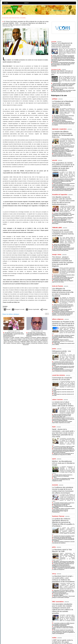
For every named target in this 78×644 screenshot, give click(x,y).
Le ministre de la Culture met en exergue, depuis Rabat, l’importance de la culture (62, 422)
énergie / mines (19, 338)
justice (32, 340)
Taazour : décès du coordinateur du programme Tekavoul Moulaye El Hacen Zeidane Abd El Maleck (63, 56)
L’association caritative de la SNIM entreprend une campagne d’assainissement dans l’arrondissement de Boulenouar (63, 624)
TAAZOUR (26, 345)
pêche (19, 343)
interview (6, 339)
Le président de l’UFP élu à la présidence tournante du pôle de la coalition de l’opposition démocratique (63, 222)
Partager (44, 309)
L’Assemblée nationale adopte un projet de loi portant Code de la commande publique (63, 504)
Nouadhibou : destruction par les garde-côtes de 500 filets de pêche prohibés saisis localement (63, 562)
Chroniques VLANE (9, 338)
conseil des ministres (37, 343)
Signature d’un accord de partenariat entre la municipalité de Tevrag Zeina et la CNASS (63, 454)
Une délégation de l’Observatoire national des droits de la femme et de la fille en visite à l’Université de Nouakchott (63, 292)
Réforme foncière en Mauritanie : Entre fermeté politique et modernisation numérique (63, 597)
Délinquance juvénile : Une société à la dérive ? (62, 352)
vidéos (40, 342)
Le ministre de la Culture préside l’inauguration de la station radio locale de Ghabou (63, 404)
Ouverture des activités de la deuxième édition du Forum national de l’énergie (63, 276)
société (11, 339)
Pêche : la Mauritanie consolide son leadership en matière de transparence (63, 569)
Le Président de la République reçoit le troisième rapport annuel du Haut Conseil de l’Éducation (63, 104)
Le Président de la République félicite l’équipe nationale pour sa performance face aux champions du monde (63, 480)
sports (5, 342)
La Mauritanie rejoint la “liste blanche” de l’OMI (62, 551)
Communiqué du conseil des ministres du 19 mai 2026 (62, 379)
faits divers (34, 342)
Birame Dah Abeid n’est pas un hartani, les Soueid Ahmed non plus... (62, 73)
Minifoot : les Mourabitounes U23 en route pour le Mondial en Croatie (63, 463)
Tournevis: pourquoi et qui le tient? (62, 247)
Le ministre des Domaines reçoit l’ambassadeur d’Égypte (60, 595)
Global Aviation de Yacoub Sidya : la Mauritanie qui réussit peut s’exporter (63, 89)
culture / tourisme (11, 343)
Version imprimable (32, 309)
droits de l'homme (28, 339)
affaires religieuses (42, 338)
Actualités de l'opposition (40, 339)
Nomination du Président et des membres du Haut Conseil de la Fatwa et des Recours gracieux (63, 324)
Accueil (6, 3)
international (43, 340)
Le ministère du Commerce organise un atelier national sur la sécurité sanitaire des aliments (63, 447)
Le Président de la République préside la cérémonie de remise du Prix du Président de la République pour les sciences (63, 119)
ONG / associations (24, 340)
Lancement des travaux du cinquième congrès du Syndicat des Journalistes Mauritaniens (63, 537)
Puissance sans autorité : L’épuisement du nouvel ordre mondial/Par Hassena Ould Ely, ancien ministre (63, 233)
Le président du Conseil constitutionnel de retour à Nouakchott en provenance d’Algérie (62, 370)
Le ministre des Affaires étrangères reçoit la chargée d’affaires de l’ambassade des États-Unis (63, 134)
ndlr (4, 343)
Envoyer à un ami (18, 309)
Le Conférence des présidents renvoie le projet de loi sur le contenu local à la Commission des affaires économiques (63, 490)
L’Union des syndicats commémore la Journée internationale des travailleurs (63, 542)
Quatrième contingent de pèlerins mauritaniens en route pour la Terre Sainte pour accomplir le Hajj (63, 341)
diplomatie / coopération (10, 340)
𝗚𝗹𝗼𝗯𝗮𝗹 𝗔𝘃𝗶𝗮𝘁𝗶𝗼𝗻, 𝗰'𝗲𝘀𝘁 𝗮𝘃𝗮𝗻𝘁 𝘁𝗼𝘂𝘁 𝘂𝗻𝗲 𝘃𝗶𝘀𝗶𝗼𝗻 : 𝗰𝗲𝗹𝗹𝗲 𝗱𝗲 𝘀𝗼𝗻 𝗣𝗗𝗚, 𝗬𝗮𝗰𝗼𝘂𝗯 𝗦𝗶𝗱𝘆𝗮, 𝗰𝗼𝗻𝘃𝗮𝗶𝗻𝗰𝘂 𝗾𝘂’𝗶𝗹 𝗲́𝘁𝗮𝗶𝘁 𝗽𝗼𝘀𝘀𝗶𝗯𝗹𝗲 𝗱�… (63, 85)
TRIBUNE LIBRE (25, 342)
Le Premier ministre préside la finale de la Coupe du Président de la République (62, 476)
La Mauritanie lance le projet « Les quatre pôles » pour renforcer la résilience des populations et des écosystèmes (63, 579)
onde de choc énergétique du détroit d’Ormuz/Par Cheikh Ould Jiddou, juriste (61, 245)
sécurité (37, 340)
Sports (55, 477)
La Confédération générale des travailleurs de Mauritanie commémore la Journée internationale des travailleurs (63, 539)
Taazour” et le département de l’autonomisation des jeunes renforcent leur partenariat (62, 45)
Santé (23, 343)
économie (33, 338)
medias (28, 343)
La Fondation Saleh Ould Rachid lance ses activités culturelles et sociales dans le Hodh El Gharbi (63, 628)
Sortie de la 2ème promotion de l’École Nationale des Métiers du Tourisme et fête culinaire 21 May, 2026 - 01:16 (62, 416)
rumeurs (45, 342)
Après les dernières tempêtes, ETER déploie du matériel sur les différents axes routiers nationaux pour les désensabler (63, 219)
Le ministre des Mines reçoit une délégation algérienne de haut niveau (63, 281)
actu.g (46, 343)
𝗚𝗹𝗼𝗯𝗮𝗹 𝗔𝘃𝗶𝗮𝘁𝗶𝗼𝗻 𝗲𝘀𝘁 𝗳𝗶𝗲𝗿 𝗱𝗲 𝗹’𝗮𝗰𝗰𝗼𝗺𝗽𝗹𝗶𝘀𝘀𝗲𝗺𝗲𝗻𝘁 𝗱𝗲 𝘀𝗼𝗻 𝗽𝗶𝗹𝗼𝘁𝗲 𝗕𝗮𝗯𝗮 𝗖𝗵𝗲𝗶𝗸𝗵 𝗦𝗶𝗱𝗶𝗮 (62, 506)
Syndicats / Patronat (14, 342)
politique (27, 338)
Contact (26, 3)
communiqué (18, 339)
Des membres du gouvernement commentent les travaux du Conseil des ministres (63, 116)
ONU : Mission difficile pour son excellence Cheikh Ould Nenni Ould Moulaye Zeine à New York (63, 91)
